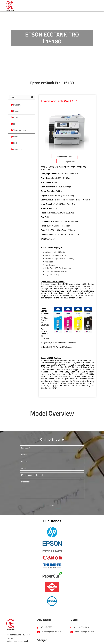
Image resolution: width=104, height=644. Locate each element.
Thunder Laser (20, 130)
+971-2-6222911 (48, 627)
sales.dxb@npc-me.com (85, 632)
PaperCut (18, 149)
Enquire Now (70, 162)
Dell (15, 143)
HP (15, 124)
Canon (16, 118)
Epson (16, 111)
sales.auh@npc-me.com (51, 632)
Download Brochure (65, 157)
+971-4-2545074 (82, 627)
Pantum (17, 105)
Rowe (16, 137)
